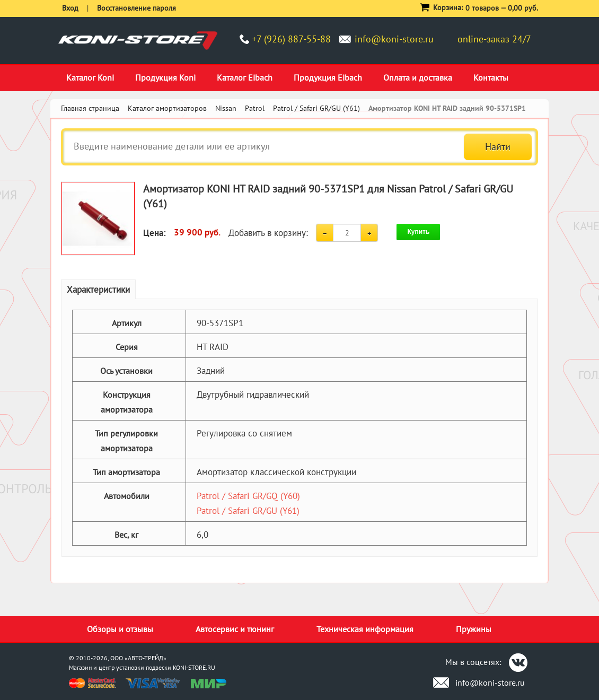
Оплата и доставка (418, 77)
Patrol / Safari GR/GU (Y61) (248, 511)
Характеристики (98, 290)
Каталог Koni (90, 77)
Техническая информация (365, 629)
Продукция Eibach (328, 77)
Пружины (474, 629)
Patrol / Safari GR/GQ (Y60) (248, 496)
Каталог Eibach (245, 77)
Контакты (491, 77)
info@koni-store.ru (394, 39)
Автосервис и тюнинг (235, 629)
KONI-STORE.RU (194, 667)
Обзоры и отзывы (120, 629)
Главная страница (90, 108)
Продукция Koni (165, 77)
